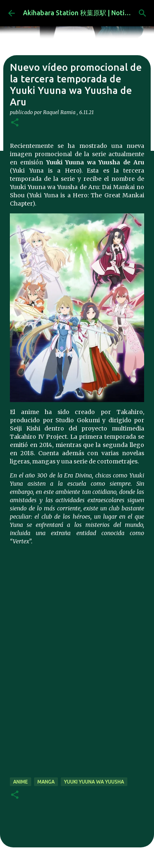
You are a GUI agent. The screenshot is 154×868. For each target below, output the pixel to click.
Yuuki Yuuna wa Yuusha (94, 782)
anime (21, 782)
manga (46, 782)
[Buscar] (143, 13)
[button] (15, 123)
